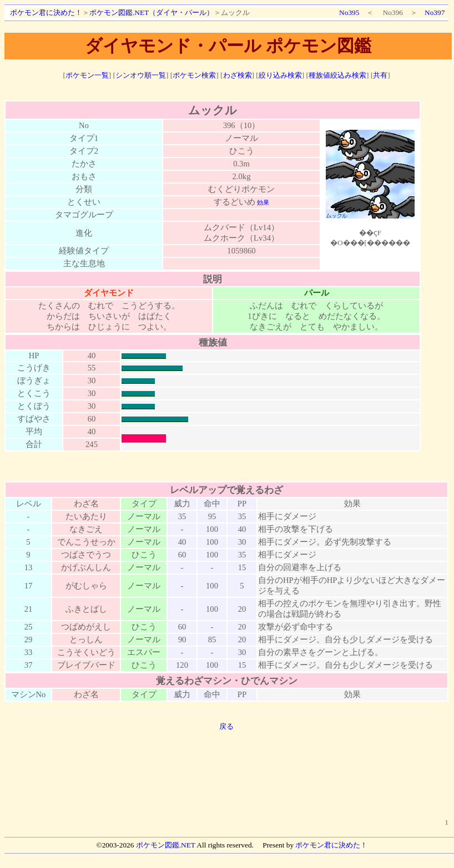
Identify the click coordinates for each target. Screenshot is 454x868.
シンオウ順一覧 (141, 75)
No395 (349, 12)
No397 (435, 12)
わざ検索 (238, 75)
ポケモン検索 (194, 75)
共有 (380, 75)
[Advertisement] (227, 768)
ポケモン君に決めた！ (46, 12)
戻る (226, 726)
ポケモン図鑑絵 (370, 188)
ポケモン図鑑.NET (166, 845)
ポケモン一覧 (87, 75)
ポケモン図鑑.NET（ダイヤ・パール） (152, 12)
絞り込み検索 (280, 75)
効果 (263, 203)
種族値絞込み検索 (337, 75)
